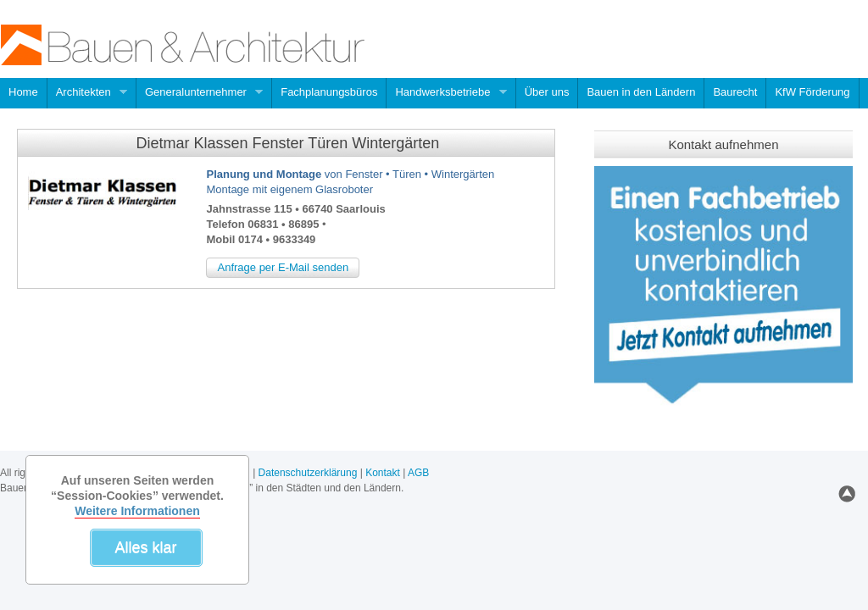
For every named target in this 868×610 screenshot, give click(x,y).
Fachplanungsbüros (329, 92)
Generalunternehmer (200, 94)
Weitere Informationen (137, 511)
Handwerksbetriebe (447, 94)
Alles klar (145, 547)
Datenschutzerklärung (308, 473)
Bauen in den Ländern (641, 92)
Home (23, 92)
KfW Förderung (812, 92)
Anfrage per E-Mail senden (283, 267)
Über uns (547, 92)
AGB (418, 473)
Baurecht (735, 92)
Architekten (88, 94)
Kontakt (383, 473)
